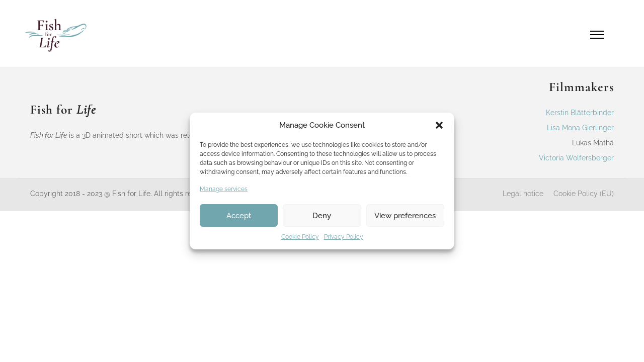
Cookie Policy (300, 237)
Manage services (224, 189)
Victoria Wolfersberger (576, 158)
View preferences (405, 216)
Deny (322, 216)
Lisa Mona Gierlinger (580, 128)
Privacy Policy (344, 237)
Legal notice (523, 194)
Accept (239, 216)
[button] (439, 125)
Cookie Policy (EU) (584, 194)
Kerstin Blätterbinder (580, 113)
